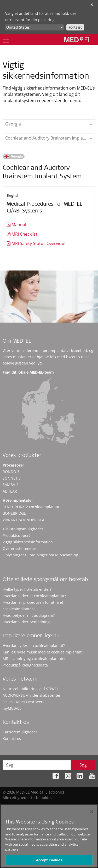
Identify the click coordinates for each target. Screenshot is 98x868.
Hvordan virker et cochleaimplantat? (34, 596)
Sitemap (11, 806)
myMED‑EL (12, 708)
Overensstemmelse (19, 548)
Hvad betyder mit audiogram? (29, 615)
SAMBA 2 (10, 485)
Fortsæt (75, 27)
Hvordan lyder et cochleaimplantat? (34, 646)
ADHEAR (10, 491)
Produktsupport (16, 535)
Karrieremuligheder (20, 732)
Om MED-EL (17, 342)
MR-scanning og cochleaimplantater (34, 659)
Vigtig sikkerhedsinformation (28, 542)
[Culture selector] (34, 27)
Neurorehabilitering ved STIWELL (31, 689)
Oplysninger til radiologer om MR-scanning (40, 555)
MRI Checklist (24, 234)
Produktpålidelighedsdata (25, 665)
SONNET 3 (12, 478)
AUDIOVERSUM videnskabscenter (32, 695)
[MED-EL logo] (78, 40)
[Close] (92, 814)
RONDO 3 (11, 472)
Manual (19, 225)
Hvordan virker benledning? (27, 622)
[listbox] (49, 124)
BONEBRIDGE (14, 513)
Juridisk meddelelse (78, 806)
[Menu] (6, 40)
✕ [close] (92, 5)
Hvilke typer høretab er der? (27, 589)
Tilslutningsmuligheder (23, 529)
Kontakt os (12, 738)
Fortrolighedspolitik (40, 806)
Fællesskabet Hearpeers (24, 702)
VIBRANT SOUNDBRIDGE (24, 520)
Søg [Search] (83, 765)
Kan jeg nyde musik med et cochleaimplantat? (43, 652)
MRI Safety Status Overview (38, 243)
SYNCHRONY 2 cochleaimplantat (31, 507)
